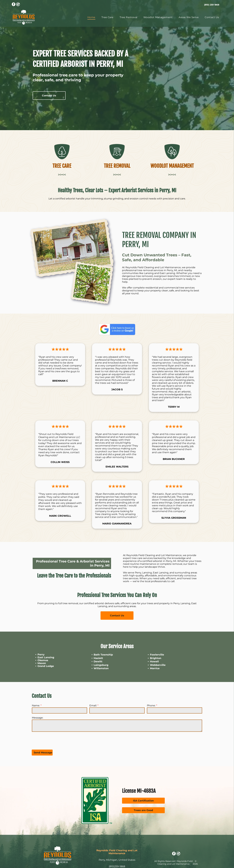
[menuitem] (91, 17)
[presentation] (55, 740)
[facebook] (14, 5)
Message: (38, 718)
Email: (93, 705)
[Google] (18, 5)
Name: (36, 705)
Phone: (151, 705)
